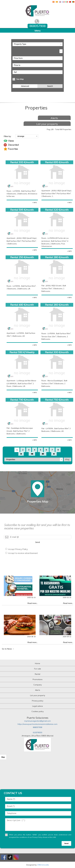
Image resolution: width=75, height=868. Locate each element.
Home (37, 663)
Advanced (25, 86)
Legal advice (38, 706)
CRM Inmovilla (43, 865)
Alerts (54, 118)
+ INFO (35, 203)
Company (38, 685)
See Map (20, 79)
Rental (37, 674)
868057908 (37, 727)
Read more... (32, 603)
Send (37, 542)
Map (3, 757)
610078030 (37, 732)
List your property (47, 124)
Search (50, 86)
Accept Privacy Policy (18, 549)
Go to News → (8, 649)
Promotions (38, 679)
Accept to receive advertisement (23, 553)
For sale (38, 669)
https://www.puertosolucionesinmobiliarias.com (37, 724)
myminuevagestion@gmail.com (37, 721)
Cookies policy (38, 711)
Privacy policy (38, 701)
